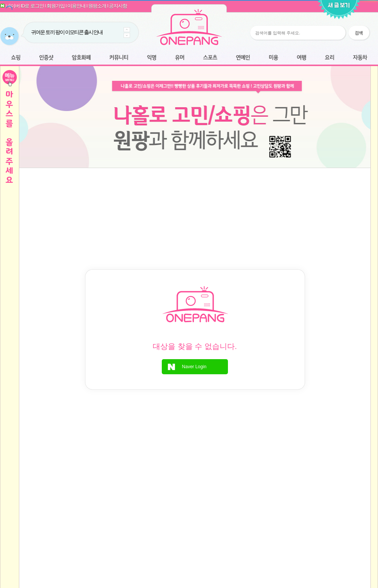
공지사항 (118, 6)
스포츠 (210, 58)
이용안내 (76, 6)
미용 (273, 58)
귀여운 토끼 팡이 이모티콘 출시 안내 (67, 32)
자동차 (360, 58)
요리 (330, 58)
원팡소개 (97, 6)
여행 (301, 58)
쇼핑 (16, 58)
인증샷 (46, 58)
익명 (152, 58)
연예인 (243, 58)
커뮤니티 (119, 58)
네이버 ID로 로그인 (25, 6)
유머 (180, 58)
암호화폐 (81, 58)
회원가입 (56, 6)
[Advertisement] (195, 194)
